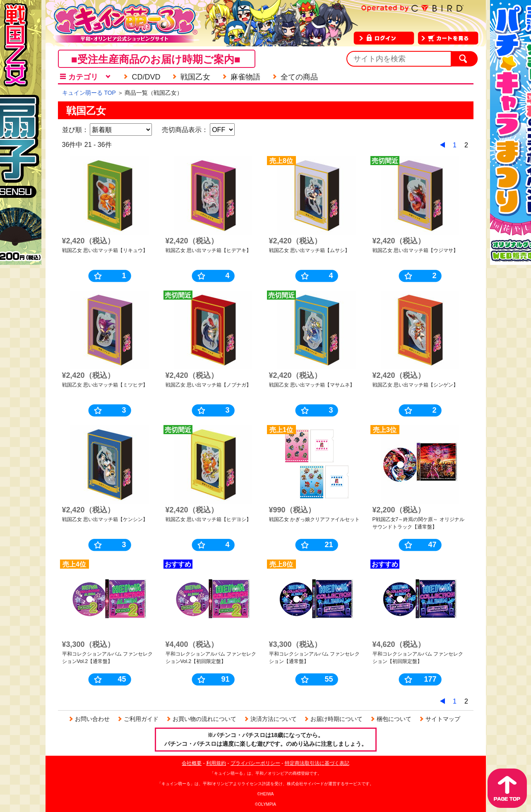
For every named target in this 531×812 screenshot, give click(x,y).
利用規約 (216, 763)
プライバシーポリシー (255, 763)
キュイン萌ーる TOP (89, 93)
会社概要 (192, 763)
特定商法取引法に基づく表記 (317, 763)
